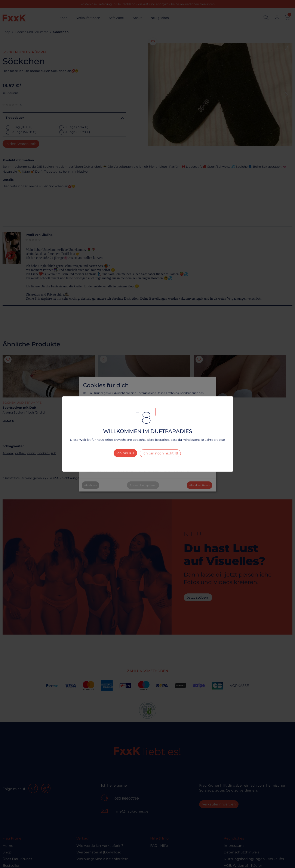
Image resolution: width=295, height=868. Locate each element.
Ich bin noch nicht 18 (160, 453)
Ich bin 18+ (125, 453)
